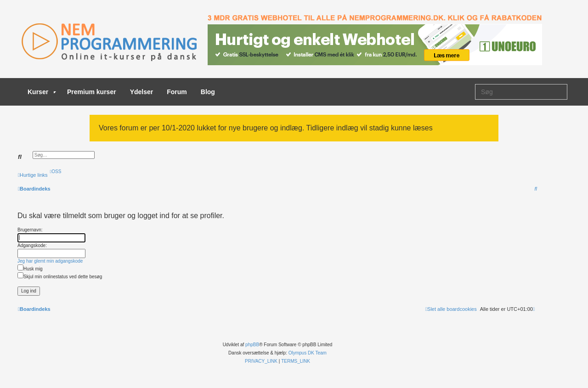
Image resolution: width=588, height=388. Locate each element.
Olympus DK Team (308, 353)
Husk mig (30, 269)
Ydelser (142, 92)
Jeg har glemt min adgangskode (50, 261)
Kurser (42, 92)
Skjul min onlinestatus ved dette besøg (60, 277)
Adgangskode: (32, 245)
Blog (208, 92)
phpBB (252, 345)
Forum (177, 92)
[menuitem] (56, 172)
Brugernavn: (30, 230)
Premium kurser (92, 92)
